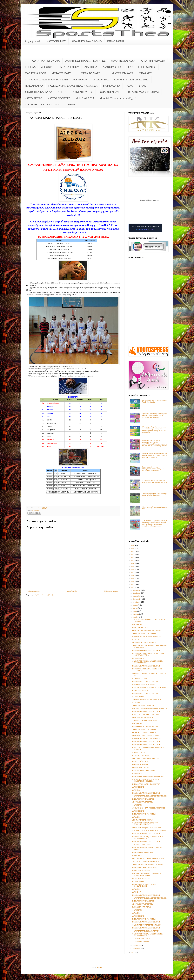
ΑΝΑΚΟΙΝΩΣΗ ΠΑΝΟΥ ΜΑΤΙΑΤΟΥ (144, 642)
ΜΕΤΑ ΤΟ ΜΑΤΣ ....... (93, 73)
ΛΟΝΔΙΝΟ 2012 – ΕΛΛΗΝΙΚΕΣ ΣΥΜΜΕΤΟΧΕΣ (149, 808)
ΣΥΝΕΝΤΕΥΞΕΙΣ (83, 92)
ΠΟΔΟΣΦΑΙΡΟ (34, 86)
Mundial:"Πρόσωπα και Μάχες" (118, 98)
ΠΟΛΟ (129, 86)
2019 (133, 567)
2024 (133, 552)
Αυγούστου (137, 602)
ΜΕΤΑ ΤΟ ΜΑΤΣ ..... (64, 73)
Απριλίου (136, 614)
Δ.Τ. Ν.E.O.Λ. (137, 703)
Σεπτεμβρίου (137, 599)
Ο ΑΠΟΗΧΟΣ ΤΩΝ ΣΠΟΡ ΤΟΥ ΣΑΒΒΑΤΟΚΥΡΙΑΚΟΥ (56, 80)
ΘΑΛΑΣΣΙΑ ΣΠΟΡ (36, 73)
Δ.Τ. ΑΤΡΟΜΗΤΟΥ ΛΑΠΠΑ (141, 942)
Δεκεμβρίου (137, 590)
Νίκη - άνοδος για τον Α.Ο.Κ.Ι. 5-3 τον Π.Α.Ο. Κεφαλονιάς (155, 401)
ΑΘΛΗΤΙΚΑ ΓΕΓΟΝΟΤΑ (46, 61)
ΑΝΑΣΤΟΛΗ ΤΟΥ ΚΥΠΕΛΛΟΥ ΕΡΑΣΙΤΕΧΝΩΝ (148, 858)
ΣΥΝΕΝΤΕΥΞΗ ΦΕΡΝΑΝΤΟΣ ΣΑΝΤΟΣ (146, 721)
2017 (133, 573)
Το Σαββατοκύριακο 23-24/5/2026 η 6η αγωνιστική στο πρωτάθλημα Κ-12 (154, 481)
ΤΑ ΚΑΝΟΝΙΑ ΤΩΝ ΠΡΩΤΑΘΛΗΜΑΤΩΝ (146, 861)
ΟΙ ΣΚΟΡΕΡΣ (101, 80)
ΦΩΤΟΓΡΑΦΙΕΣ (56, 41)
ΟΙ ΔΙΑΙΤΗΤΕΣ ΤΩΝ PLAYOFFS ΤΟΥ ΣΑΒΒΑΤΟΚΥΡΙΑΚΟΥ (145, 824)
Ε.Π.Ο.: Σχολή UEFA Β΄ (140, 691)
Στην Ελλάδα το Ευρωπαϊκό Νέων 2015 (146, 758)
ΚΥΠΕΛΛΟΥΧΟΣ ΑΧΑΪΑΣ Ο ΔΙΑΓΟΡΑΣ (146, 715)
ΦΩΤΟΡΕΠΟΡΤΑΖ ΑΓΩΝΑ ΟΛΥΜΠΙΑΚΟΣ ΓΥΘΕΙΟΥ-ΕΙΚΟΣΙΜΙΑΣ (147, 874)
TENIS (72, 105)
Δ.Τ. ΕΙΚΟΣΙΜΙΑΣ (138, 658)
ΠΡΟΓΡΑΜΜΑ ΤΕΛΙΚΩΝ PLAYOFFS (145, 867)
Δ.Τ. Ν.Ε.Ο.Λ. (137, 892)
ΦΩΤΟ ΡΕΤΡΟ (34, 98)
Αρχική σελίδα (33, 41)
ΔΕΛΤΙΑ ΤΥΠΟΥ (69, 67)
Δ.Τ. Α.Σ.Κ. (136, 639)
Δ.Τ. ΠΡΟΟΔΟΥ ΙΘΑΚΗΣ (141, 755)
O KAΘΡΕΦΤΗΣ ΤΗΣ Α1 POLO (44, 105)
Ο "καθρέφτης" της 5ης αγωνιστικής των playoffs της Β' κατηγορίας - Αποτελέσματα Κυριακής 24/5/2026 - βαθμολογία (154, 430)
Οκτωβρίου (137, 596)
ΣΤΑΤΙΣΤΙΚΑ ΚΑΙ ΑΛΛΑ (39, 92)
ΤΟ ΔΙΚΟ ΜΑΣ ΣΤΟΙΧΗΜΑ (143, 92)
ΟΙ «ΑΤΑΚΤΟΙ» (137, 773)
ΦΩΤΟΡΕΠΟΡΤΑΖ (59, 98)
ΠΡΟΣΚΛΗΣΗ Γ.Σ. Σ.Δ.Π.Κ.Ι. (142, 627)
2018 (133, 569)
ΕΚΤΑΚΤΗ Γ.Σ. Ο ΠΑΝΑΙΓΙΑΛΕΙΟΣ (144, 732)
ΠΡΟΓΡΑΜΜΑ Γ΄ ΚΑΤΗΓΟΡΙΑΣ (143, 852)
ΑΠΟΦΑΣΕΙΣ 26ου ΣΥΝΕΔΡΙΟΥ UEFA (145, 735)
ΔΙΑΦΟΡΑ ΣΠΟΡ (113, 67)
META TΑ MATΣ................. (141, 878)
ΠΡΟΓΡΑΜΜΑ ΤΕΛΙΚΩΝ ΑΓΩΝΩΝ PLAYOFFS (148, 776)
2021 (133, 561)
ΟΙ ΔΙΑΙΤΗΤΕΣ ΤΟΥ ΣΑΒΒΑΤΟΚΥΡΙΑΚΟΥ (147, 636)
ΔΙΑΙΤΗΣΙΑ (91, 67)
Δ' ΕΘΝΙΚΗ (48, 67)
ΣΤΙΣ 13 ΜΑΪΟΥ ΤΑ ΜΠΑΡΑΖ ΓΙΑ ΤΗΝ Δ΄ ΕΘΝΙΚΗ (149, 831)
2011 (133, 952)
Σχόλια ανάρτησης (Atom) (44, 595)
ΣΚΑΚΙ (143, 86)
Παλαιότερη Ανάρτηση (112, 591)
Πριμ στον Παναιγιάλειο (140, 764)
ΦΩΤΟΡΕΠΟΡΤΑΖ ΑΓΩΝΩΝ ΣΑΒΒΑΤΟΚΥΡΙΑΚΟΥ (150, 709)
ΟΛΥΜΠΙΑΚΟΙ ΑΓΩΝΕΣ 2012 (131, 80)
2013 (133, 585)
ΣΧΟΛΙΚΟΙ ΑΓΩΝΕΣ (110, 92)
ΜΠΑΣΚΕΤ (145, 73)
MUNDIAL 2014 (85, 98)
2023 (133, 555)
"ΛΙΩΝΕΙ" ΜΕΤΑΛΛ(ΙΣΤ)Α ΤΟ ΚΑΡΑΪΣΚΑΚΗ (147, 828)
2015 (133, 579)
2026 (133, 546)
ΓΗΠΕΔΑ (30, 67)
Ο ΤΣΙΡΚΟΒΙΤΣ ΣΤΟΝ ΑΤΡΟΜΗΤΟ (144, 685)
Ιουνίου (135, 608)
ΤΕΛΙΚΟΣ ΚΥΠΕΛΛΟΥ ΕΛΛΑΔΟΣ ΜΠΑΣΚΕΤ (148, 864)
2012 (133, 587)
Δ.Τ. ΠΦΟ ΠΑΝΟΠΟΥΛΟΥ (141, 939)
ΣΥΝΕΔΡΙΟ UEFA (138, 752)
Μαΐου (135, 611)
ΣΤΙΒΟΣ (62, 92)
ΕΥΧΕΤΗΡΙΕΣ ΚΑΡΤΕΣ (142, 67)
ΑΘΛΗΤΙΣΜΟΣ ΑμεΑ (123, 61)
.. (26, 61)
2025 (133, 549)
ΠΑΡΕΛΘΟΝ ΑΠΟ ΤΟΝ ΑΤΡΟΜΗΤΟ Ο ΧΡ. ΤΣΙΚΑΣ (150, 688)
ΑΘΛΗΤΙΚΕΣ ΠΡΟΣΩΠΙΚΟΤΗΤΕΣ (85, 61)
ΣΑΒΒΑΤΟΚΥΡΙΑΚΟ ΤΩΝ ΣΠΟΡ (143, 705)
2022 (133, 558)
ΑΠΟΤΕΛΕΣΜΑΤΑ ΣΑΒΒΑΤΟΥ (143, 717)
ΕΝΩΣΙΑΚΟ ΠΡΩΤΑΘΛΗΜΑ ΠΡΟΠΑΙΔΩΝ (147, 630)
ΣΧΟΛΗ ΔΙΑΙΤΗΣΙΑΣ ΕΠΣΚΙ (142, 845)
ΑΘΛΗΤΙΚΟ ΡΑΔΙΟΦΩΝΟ (87, 41)
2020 (133, 564)
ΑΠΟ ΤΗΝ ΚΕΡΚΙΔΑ (153, 61)
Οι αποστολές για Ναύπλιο (141, 870)
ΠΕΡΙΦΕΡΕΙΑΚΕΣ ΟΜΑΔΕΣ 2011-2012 (146, 682)
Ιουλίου (135, 605)
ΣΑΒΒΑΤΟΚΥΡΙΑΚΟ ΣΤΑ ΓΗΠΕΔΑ (144, 633)
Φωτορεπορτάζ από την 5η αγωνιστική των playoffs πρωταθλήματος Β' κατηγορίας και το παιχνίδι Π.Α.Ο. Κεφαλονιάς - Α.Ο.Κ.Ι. (155, 443)
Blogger (99, 968)
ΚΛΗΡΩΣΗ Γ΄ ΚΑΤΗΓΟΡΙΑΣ (142, 907)
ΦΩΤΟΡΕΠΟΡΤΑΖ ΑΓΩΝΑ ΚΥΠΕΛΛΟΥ (146, 931)
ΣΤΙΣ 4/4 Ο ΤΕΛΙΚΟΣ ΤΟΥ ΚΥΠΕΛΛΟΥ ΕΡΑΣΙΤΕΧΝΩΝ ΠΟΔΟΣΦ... (146, 780)
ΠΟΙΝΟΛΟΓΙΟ (112, 86)
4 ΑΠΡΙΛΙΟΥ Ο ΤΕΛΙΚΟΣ (141, 679)
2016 (133, 575)
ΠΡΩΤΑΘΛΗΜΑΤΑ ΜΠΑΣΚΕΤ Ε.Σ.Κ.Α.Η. (146, 650)
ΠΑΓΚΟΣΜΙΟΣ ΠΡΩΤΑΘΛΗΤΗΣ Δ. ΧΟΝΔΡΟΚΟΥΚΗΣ (144, 885)
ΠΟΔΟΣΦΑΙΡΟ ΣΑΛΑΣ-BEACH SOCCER (73, 86)
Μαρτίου (136, 617)
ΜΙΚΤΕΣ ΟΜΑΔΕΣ (122, 73)
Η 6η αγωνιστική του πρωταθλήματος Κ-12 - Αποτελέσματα (154, 508)
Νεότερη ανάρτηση (33, 591)
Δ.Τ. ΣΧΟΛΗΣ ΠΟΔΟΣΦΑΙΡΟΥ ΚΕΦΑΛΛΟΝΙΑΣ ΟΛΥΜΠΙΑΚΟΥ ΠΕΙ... (149, 654)
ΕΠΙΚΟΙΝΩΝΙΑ (116, 41)
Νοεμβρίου (137, 593)
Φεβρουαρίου (138, 946)
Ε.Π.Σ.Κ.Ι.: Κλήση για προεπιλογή (144, 770)
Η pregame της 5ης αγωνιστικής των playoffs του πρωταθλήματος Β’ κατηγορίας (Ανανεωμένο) (154, 415)
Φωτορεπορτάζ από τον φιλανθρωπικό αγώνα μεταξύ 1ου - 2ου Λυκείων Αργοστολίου (154, 469)
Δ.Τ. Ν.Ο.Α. (136, 790)
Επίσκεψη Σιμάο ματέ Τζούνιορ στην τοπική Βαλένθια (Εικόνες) (154, 495)
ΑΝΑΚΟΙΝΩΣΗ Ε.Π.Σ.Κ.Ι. (141, 767)
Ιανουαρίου (137, 949)
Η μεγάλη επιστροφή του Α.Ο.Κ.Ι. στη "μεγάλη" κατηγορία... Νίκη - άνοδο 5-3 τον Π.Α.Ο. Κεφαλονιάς (155, 455)
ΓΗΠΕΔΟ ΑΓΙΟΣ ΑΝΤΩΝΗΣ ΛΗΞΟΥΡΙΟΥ (146, 784)
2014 (133, 581)
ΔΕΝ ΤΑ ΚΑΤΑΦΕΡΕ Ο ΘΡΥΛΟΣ (143, 820)
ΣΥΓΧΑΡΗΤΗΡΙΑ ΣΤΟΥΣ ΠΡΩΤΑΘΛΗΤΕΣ (147, 700)
